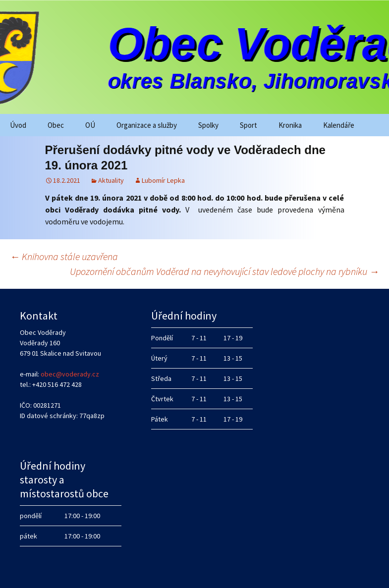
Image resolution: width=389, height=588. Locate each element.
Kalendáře (339, 125)
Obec (56, 125)
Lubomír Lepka (163, 180)
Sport (249, 125)
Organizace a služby (147, 125)
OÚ (90, 125)
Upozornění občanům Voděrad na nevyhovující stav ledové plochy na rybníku (224, 271)
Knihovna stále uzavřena (64, 256)
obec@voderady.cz (70, 374)
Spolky (208, 125)
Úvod (18, 125)
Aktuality (111, 180)
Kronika (290, 125)
